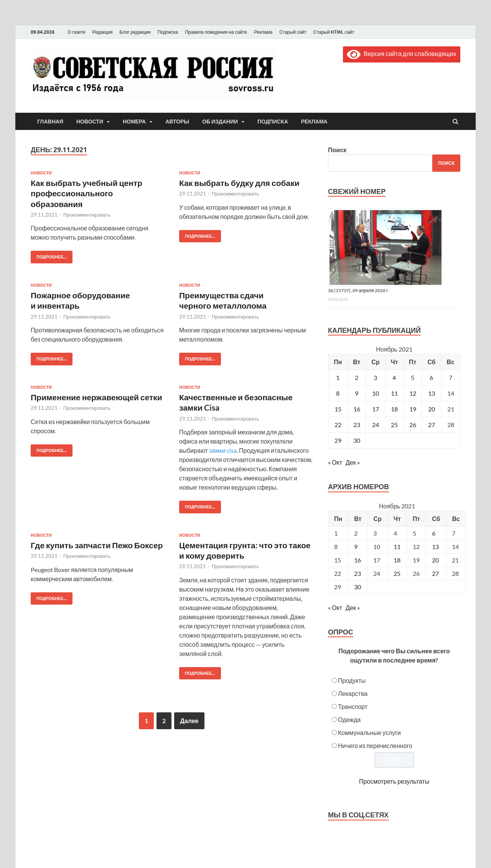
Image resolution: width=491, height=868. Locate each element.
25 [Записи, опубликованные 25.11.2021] (394, 425)
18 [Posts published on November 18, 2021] (397, 560)
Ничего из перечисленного (375, 746)
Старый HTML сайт (334, 32)
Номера (134, 122)
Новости (90, 122)
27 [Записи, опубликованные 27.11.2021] (432, 425)
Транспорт (353, 706)
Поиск (337, 150)
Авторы (177, 122)
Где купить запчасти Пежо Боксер (97, 545)
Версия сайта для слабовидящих (402, 53)
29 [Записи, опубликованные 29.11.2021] (338, 440)
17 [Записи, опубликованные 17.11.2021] (376, 409)
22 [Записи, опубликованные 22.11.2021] (338, 425)
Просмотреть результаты (394, 781)
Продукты (352, 680)
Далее (189, 721)
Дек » (353, 462)
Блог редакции (135, 32)
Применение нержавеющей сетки (96, 397)
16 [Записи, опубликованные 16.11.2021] (357, 409)
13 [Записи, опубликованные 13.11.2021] (432, 393)
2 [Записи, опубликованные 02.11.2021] (357, 377)
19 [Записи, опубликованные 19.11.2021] (413, 409)
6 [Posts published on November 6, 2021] (434, 533)
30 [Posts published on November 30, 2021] (358, 587)
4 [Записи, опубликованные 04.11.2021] (394, 377)
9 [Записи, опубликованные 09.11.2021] (357, 393)
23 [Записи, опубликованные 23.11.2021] (357, 425)
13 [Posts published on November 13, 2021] (435, 547)
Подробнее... (49, 255)
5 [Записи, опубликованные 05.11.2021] (413, 377)
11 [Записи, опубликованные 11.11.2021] (394, 393)
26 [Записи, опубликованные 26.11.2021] (413, 425)
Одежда (349, 719)
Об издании (220, 122)
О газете (77, 32)
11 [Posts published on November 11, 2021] (397, 547)
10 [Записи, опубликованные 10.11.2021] (376, 393)
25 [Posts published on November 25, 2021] (397, 573)
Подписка (168, 32)
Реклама (263, 32)
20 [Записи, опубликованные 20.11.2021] (432, 409)
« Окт (335, 462)
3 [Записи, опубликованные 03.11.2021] (375, 377)
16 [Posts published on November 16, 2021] (358, 560)
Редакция (103, 32)
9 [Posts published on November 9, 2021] (356, 547)
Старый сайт (293, 32)
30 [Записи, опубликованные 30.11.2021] (357, 440)
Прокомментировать (87, 215)
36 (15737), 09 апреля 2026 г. (358, 290)
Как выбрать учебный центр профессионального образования (87, 193)
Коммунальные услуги (369, 732)
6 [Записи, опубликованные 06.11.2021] (431, 377)
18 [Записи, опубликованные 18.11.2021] (394, 409)
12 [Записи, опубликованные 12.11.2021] (413, 393)
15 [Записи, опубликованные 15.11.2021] (338, 409)
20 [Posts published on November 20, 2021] (435, 560)
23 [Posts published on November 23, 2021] (358, 573)
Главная (50, 122)
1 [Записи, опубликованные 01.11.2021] (338, 377)
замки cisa (223, 450)
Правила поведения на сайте (216, 32)
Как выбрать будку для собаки (239, 183)
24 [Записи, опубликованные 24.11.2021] (376, 425)
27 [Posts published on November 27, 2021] (435, 573)
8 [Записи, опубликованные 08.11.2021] (338, 393)
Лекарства (353, 693)
